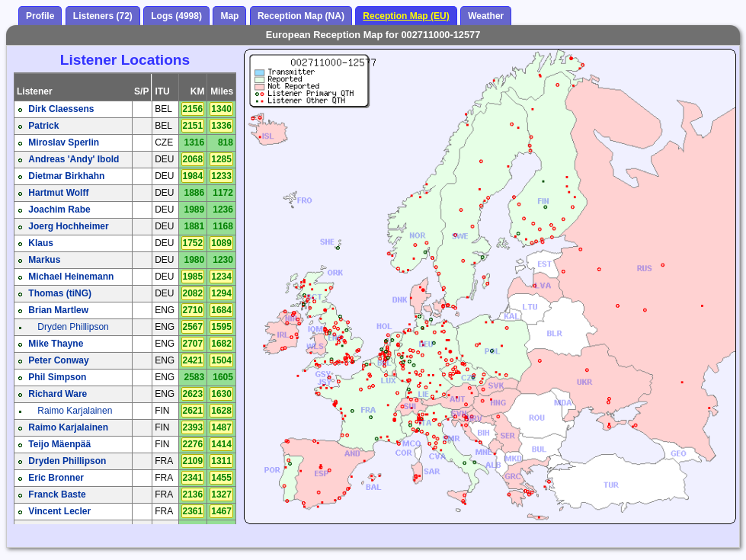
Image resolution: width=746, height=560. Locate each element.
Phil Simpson (57, 377)
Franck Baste (57, 494)
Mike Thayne (56, 344)
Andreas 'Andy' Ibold (74, 159)
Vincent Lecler (59, 511)
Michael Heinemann (71, 277)
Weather (486, 16)
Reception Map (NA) (301, 16)
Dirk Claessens (61, 109)
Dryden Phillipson (73, 327)
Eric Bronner (56, 478)
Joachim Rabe (59, 210)
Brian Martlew (58, 310)
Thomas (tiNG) (60, 293)
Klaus (41, 243)
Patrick (43, 126)
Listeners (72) (103, 16)
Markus (44, 260)
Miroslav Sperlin (64, 142)
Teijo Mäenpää (59, 444)
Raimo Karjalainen (75, 411)
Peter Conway (58, 360)
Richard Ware (58, 394)
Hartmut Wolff (58, 193)
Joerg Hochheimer (68, 226)
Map (229, 16)
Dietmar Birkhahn (66, 176)
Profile (40, 16)
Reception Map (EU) (406, 16)
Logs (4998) (176, 16)
